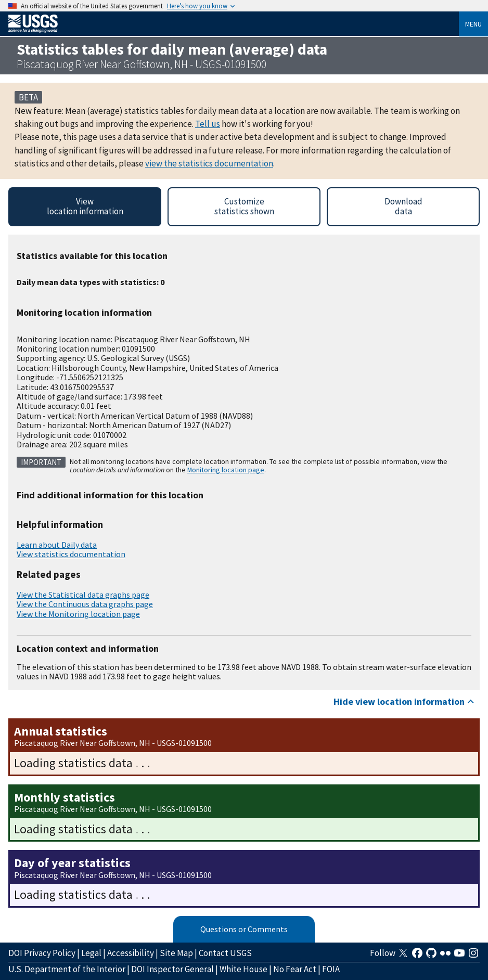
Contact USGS (225, 953)
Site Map (176, 953)
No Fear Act (295, 969)
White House (243, 969)
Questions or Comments (244, 929)
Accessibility (131, 953)
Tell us (208, 124)
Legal (91, 953)
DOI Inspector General (172, 969)
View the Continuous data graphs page (85, 604)
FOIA (331, 969)
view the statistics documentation (209, 163)
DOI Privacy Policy (42, 953)
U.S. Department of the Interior (67, 969)
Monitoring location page (226, 470)
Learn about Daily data (57, 545)
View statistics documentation (71, 554)
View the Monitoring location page (78, 614)
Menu (473, 24)
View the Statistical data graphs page (83, 595)
